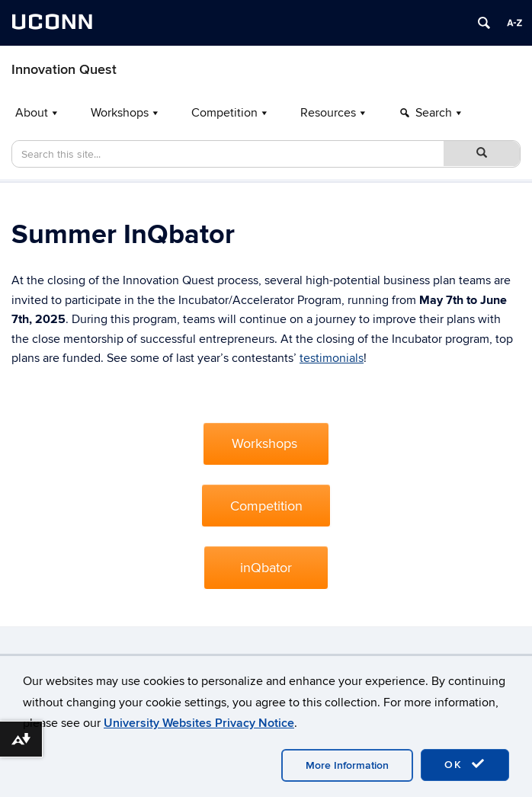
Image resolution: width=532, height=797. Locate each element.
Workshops (120, 113)
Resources (328, 113)
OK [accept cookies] (465, 764)
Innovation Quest (64, 70)
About (32, 113)
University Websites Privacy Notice (199, 723)
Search (434, 113)
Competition (224, 113)
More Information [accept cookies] (347, 765)
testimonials (332, 358)
